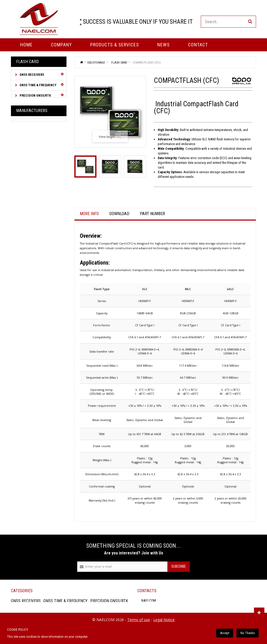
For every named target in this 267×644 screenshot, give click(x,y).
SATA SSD (28, 212)
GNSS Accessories (34, 168)
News (163, 45)
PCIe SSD (27, 205)
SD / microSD (30, 219)
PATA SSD (28, 197)
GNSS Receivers (31, 75)
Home (26, 45)
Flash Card (29, 189)
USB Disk (27, 227)
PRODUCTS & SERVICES (115, 45)
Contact (198, 45)
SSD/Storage (29, 178)
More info (89, 214)
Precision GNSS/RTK (35, 95)
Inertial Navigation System (34, 108)
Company (61, 45)
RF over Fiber (30, 136)
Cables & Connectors (37, 147)
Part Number (152, 214)
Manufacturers (32, 254)
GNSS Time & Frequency (38, 85)
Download (119, 214)
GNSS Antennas (32, 157)
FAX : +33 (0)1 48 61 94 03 (223, 615)
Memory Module (32, 235)
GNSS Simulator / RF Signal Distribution (33, 124)
